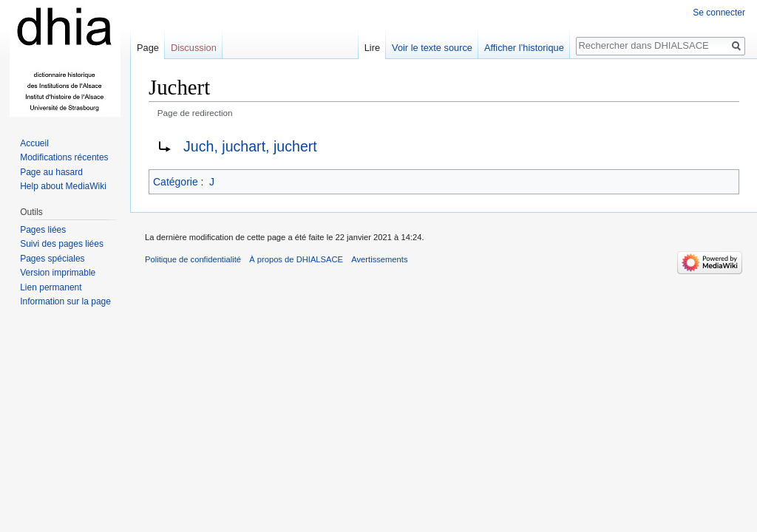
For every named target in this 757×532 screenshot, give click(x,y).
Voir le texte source (432, 48)
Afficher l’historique (524, 48)
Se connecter (719, 13)
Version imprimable (58, 273)
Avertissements (379, 259)
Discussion (194, 48)
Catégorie (176, 182)
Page (148, 48)
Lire (372, 48)
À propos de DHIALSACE (296, 259)
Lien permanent (51, 287)
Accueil (34, 143)
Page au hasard (51, 172)
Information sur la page (65, 301)
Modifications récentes (64, 157)
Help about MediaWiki (63, 186)
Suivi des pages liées (62, 244)
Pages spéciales (52, 259)
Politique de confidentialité (193, 259)
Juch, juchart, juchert (250, 146)
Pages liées (43, 230)
